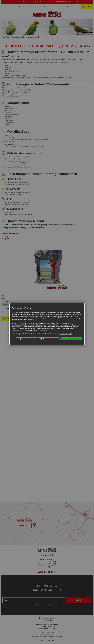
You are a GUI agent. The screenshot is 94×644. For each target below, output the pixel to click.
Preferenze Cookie (27, 339)
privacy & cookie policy (66, 334)
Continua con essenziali (49, 339)
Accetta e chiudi (71, 339)
